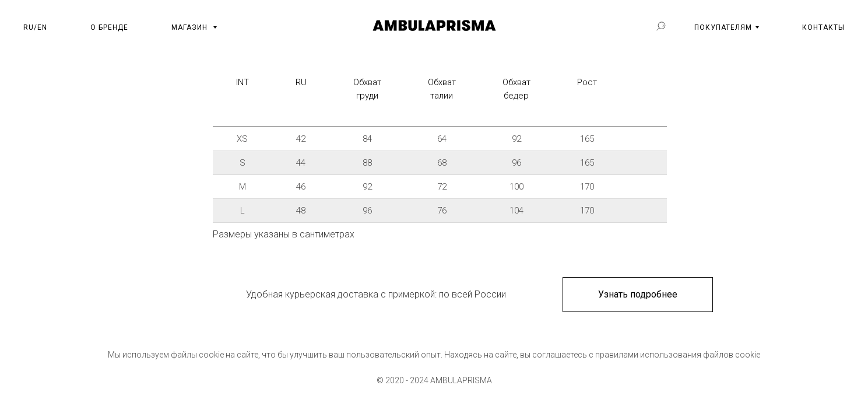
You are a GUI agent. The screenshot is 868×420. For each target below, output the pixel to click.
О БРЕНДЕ (109, 27)
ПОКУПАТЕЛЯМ (723, 27)
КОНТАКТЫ (823, 27)
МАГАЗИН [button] (191, 27)
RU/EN (35, 27)
